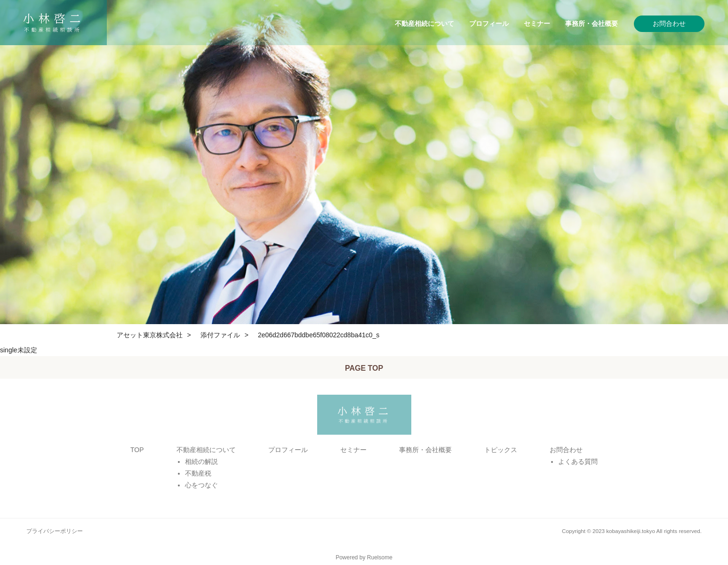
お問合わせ (669, 24)
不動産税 (198, 473)
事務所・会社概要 (592, 24)
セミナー (537, 24)
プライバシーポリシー (55, 531)
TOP (137, 450)
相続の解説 (201, 462)
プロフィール (489, 24)
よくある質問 (578, 462)
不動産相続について (424, 24)
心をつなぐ (201, 485)
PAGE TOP (364, 368)
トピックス (501, 450)
